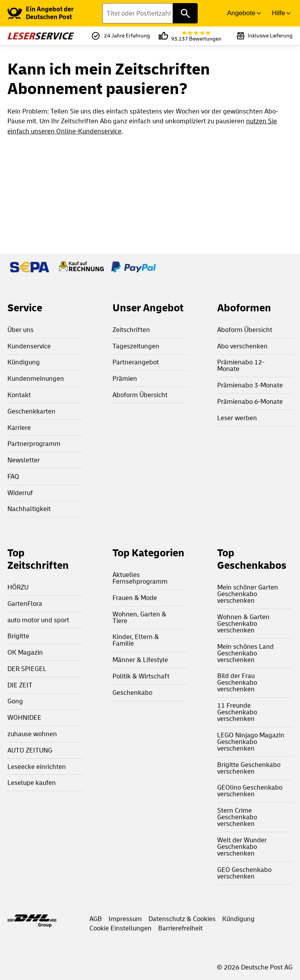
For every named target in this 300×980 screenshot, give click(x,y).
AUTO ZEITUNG (30, 750)
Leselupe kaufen (32, 783)
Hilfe (279, 13)
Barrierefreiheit (180, 928)
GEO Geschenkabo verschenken (244, 873)
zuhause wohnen (32, 734)
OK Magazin (25, 652)
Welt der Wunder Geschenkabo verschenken (242, 847)
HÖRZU (18, 587)
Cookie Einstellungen (121, 928)
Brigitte (18, 636)
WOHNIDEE (24, 718)
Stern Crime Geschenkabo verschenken (237, 817)
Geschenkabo (132, 693)
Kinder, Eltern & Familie (136, 640)
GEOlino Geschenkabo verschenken (250, 791)
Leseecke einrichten (37, 767)
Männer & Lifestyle (140, 660)
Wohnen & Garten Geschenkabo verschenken (243, 624)
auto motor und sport (38, 620)
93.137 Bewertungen (196, 36)
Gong (15, 701)
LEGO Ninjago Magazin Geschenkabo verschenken (251, 742)
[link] (55, 13)
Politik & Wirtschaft (141, 676)
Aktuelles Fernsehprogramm (140, 578)
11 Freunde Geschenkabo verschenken (237, 712)
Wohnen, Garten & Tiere (139, 618)
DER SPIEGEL (27, 669)
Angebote (241, 13)
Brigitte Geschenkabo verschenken (249, 768)
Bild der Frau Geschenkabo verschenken (237, 683)
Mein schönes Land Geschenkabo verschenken (246, 653)
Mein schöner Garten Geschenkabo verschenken (248, 594)
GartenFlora (25, 604)
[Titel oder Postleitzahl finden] (150, 13)
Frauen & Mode (135, 598)
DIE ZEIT (20, 685)
